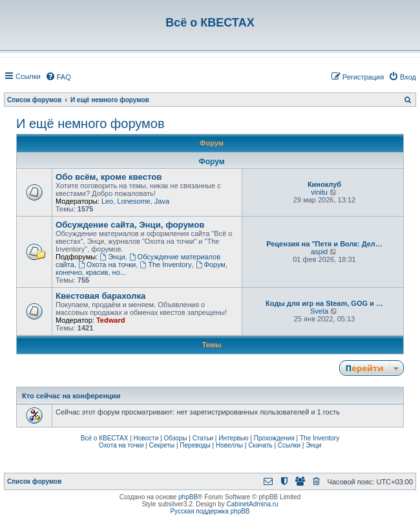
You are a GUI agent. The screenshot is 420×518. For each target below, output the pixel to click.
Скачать (260, 445)
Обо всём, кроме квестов (109, 177)
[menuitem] (58, 77)
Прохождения (274, 438)
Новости (146, 438)
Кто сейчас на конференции (71, 396)
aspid (319, 252)
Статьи (203, 438)
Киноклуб (324, 184)
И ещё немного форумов (90, 124)
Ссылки (289, 445)
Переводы (195, 445)
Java (162, 201)
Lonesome (133, 201)
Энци (112, 257)
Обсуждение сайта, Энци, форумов (130, 225)
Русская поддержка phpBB (210, 511)
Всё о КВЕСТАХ (105, 438)
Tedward (110, 320)
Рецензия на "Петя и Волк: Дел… (324, 244)
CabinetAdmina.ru (253, 504)
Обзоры (175, 438)
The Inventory (165, 264)
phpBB (188, 497)
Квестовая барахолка (100, 296)
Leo (107, 201)
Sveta (319, 311)
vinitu (319, 192)
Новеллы (229, 445)
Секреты (162, 445)
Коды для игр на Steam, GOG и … (324, 303)
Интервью (233, 438)
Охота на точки (107, 264)
